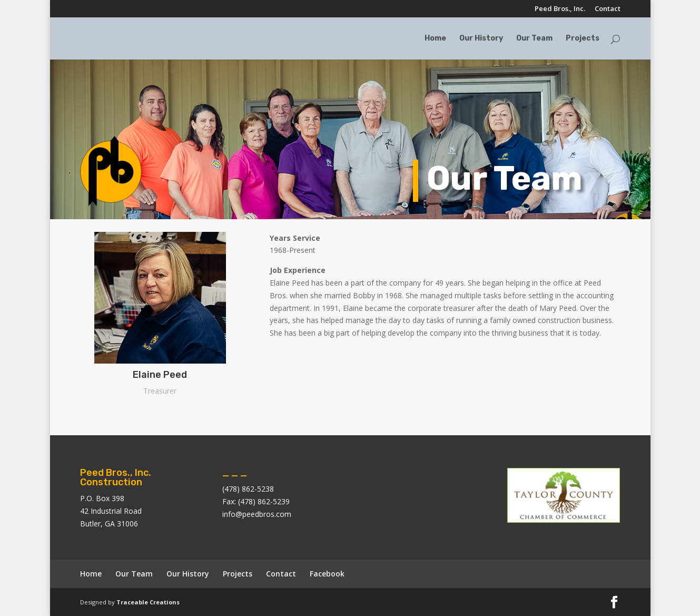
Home (435, 39)
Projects (583, 39)
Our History (481, 39)
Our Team (534, 39)
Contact (608, 9)
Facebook (327, 574)
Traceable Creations (148, 602)
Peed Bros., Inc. (560, 9)
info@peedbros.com (257, 514)
